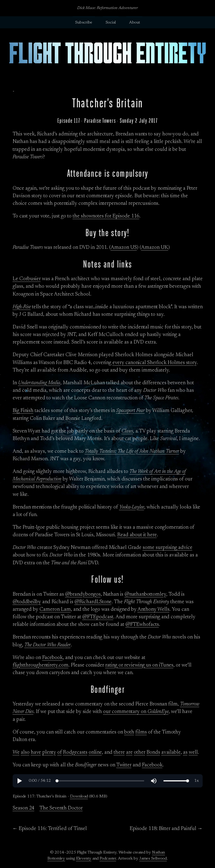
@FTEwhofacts (142, 625)
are (129, 752)
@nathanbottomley (145, 594)
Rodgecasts (75, 752)
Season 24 (24, 808)
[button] (19, 781)
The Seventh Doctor (61, 808)
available (171, 752)
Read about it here (137, 535)
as (185, 752)
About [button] (134, 23)
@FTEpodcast (98, 617)
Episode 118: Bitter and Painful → (166, 829)
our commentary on (136, 712)
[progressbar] (40, 781)
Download (79, 797)
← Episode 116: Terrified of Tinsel (50, 829)
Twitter (124, 765)
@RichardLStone (93, 602)
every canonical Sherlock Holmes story (155, 363)
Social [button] (111, 23)
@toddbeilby (27, 602)
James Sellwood (153, 859)
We (16, 752)
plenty (49, 752)
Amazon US (124, 248)
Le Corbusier (27, 279)
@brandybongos (83, 594)
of (60, 752)
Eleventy (84, 859)
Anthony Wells (153, 610)
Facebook (52, 658)
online (95, 752)
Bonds (153, 752)
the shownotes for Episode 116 (106, 216)
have (36, 752)
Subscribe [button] (84, 23)
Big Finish (23, 411)
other (140, 752)
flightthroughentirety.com (41, 665)
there (119, 752)
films (141, 732)
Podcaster (108, 859)
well (193, 752)
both (129, 732)
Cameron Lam (55, 610)
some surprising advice (168, 548)
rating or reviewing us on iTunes (139, 665)
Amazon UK (155, 248)
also (25, 752)
